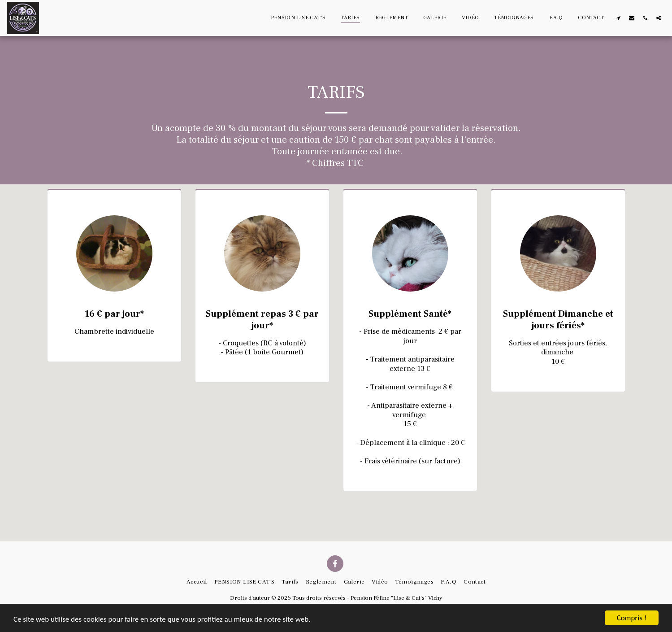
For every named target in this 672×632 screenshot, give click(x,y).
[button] (618, 18)
